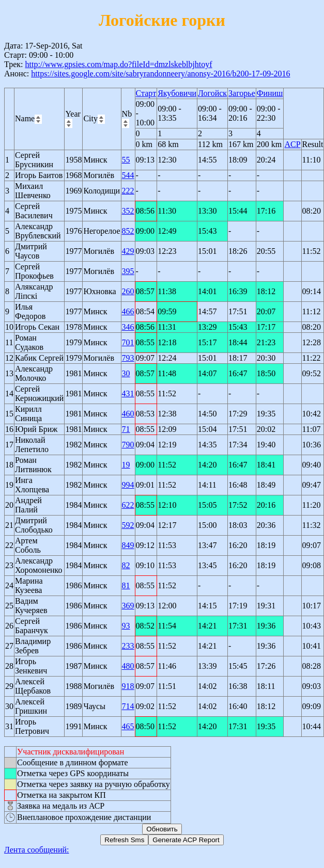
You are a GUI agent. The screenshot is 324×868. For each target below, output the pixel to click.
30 (126, 373)
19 (126, 465)
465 (128, 726)
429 (128, 251)
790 (128, 445)
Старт (146, 93)
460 (128, 414)
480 (128, 666)
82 (126, 565)
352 (128, 211)
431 (128, 393)
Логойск (212, 93)
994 (128, 485)
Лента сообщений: (37, 850)
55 (126, 160)
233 (128, 646)
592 (128, 525)
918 (128, 686)
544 (128, 175)
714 (128, 706)
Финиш (270, 93)
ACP (292, 144)
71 (126, 429)
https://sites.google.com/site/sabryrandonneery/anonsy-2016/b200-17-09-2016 (160, 74)
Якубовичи (177, 93)
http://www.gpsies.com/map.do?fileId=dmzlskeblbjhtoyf (118, 64)
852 (128, 231)
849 (128, 545)
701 (128, 342)
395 (128, 271)
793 (128, 358)
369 (128, 606)
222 (128, 191)
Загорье (242, 93)
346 (128, 327)
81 (126, 585)
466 (128, 311)
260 (128, 291)
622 (128, 505)
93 (126, 626)
